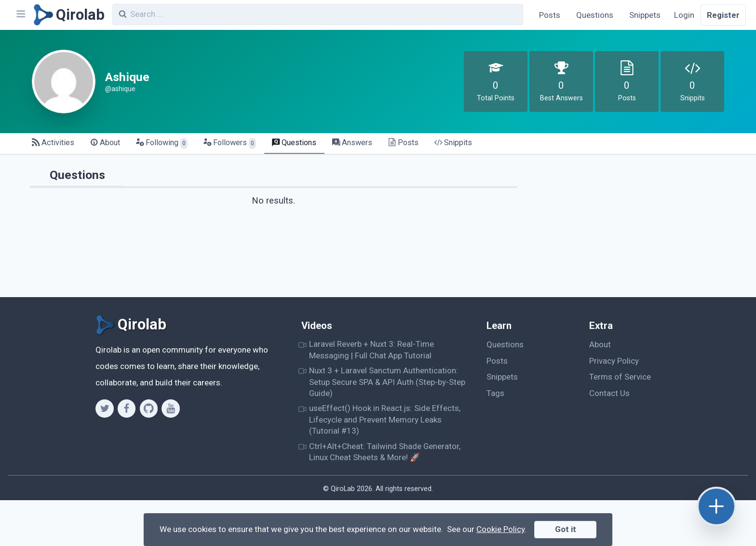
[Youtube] (170, 409)
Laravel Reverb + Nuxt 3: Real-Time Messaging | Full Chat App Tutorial (371, 349)
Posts (550, 15)
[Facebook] (127, 409)
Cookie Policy (500, 529)
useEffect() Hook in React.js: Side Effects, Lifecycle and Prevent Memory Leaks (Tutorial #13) (385, 419)
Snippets (645, 15)
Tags (495, 393)
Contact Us (609, 393)
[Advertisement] (631, 230)
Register (723, 15)
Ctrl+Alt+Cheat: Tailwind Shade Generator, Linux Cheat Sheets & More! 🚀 (385, 452)
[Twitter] (104, 409)
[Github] (149, 409)
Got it (566, 529)
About (600, 344)
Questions (595, 15)
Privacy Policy (614, 361)
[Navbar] (20, 15)
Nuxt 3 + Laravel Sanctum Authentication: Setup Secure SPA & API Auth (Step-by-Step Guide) (387, 382)
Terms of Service (620, 377)
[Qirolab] (67, 15)
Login (684, 15)
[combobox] (318, 14)
